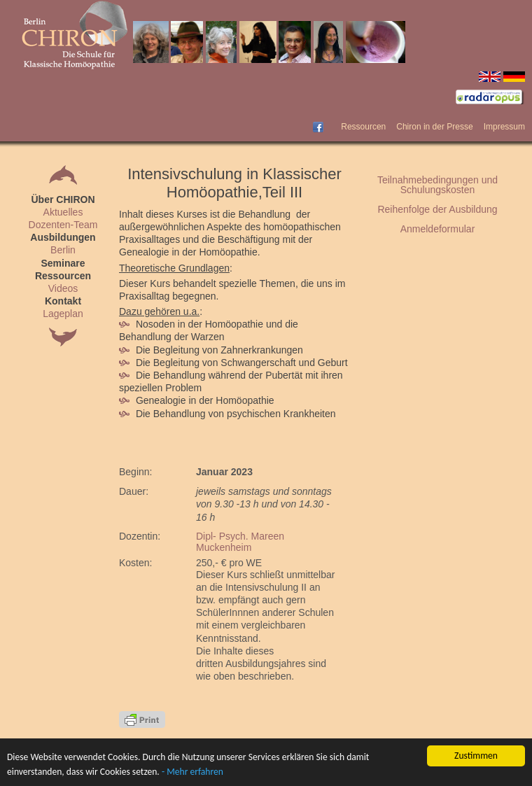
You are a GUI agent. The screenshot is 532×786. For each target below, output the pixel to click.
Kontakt (63, 301)
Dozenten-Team (63, 225)
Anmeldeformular (438, 229)
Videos (63, 288)
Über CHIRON (63, 199)
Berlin (63, 250)
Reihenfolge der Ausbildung (437, 209)
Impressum (504, 127)
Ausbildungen (63, 237)
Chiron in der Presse (434, 127)
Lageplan (63, 314)
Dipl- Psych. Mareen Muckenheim (240, 542)
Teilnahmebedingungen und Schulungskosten (437, 185)
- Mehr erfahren (192, 772)
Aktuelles (63, 212)
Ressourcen (363, 127)
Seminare (63, 263)
